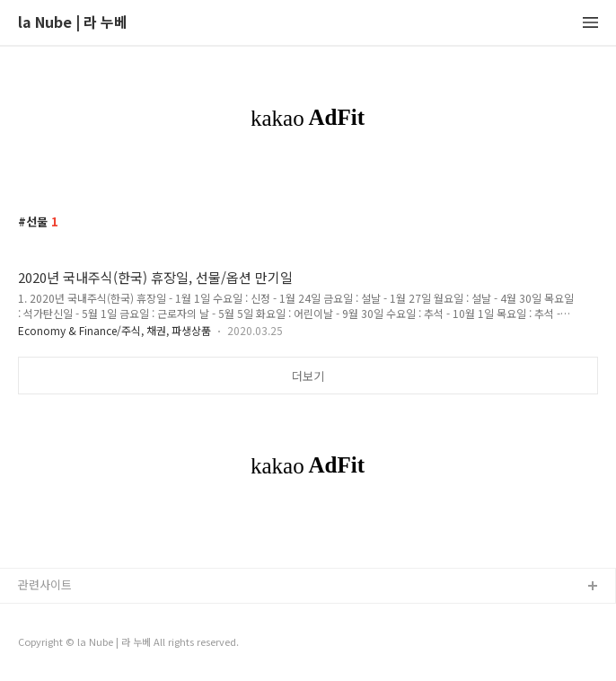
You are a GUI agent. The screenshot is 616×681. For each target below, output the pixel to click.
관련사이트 (45, 584)
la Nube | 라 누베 (73, 23)
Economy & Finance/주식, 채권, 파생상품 (114, 330)
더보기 (308, 376)
